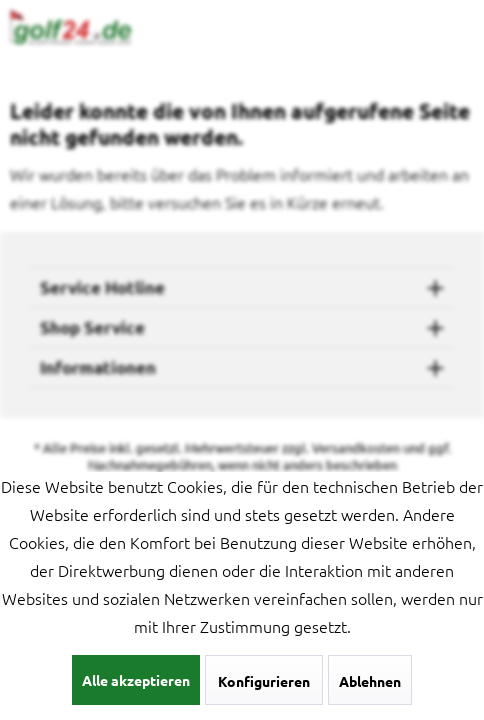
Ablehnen (370, 681)
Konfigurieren (264, 681)
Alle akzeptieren (136, 680)
